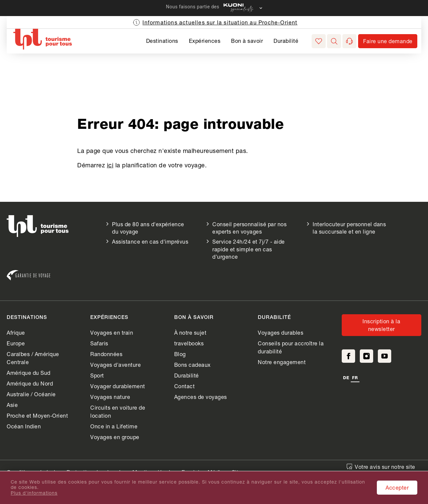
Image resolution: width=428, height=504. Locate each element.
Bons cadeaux (192, 365)
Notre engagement (282, 362)
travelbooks (189, 343)
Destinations (162, 41)
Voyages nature (110, 397)
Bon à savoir (247, 41)
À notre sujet (190, 332)
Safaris (99, 343)
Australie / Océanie (31, 394)
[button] (334, 41)
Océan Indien (24, 426)
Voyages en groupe (115, 437)
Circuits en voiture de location (118, 411)
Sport (97, 375)
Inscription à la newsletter (381, 325)
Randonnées (106, 354)
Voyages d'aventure (116, 365)
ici (110, 165)
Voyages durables (281, 332)
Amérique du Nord (30, 383)
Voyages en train (112, 332)
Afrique (16, 332)
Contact (185, 386)
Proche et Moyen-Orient (37, 415)
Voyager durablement (118, 386)
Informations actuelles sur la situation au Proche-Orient (220, 22)
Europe (16, 343)
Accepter (397, 487)
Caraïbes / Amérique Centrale (33, 358)
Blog (180, 354)
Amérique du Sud (29, 373)
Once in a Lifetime (114, 426)
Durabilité (286, 41)
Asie (12, 405)
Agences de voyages (201, 397)
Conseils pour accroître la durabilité (291, 347)
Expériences (205, 41)
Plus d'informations (34, 493)
